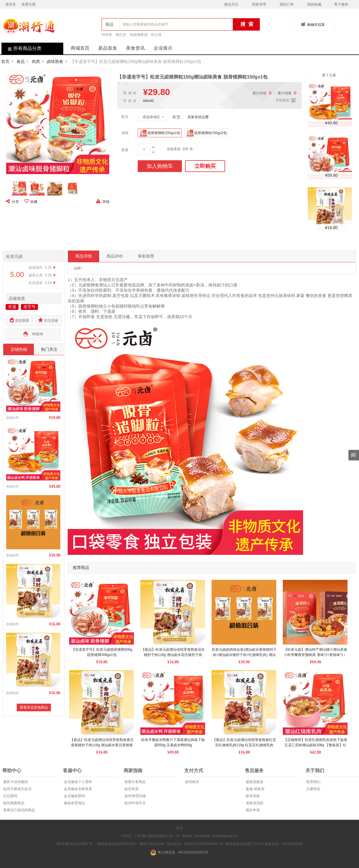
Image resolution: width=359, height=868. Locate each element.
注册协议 (313, 789)
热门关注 (49, 349)
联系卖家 (252, 796)
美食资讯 (135, 48)
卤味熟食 (55, 61)
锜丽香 (107, 35)
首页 (5, 61)
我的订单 (287, 4)
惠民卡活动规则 (15, 782)
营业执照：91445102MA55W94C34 (195, 844)
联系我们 (313, 782)
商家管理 (259, 4)
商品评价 (115, 256)
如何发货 (131, 789)
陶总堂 (121, 35)
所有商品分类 (21, 48)
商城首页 (80, 48)
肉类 (36, 61)
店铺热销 (19, 349)
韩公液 (156, 35)
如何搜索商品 (13, 803)
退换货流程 (254, 803)
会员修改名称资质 (78, 789)
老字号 (29, 307)
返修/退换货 (255, 789)
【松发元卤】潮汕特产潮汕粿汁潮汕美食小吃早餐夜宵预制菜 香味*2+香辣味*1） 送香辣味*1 (316, 655)
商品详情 (84, 256)
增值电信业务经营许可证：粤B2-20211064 (131, 844)
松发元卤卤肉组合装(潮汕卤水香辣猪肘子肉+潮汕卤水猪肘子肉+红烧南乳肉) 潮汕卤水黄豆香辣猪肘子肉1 (244, 655)
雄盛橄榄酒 (139, 35)
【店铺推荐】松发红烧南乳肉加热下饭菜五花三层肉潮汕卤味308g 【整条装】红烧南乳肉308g (315, 745)
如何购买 (192, 782)
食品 (21, 61)
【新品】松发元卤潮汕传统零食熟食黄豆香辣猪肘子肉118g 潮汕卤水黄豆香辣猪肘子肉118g (102, 745)
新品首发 (108, 48)
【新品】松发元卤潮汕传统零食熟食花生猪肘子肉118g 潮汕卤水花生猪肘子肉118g (173, 655)
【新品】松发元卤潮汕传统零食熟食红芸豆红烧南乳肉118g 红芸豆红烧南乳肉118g (244, 745)
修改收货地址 (74, 803)
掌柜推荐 (146, 256)
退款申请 (252, 810)
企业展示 (163, 48)
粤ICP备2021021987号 (74, 844)
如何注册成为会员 (17, 789)
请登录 (11, 4)
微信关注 (231, 4)
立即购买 (205, 166)
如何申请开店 (135, 803)
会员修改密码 (74, 796)
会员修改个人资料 (78, 782)
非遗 (12, 307)
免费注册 (29, 4)
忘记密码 (10, 796)
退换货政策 (254, 782)
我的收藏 (314, 4)
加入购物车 (160, 166)
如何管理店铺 (135, 796)
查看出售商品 (135, 782)
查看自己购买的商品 (19, 810)
